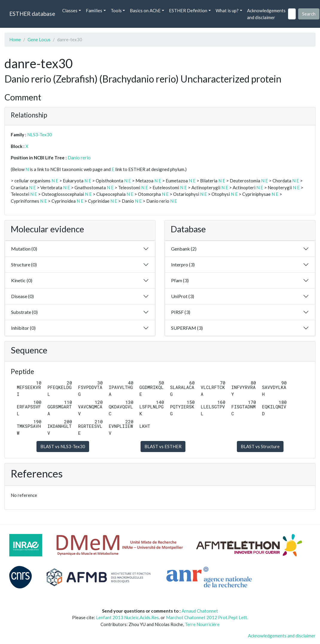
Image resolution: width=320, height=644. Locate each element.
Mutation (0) (24, 249)
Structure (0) (24, 264)
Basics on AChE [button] (145, 10)
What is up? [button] (227, 10)
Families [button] (94, 10)
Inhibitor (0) (23, 328)
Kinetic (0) (22, 280)
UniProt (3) (183, 296)
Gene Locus (39, 39)
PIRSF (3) (181, 312)
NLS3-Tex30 (40, 135)
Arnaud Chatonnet (200, 611)
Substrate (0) (24, 312)
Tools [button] (116, 10)
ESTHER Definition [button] (188, 10)
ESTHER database (32, 14)
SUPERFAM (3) (187, 328)
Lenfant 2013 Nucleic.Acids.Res (127, 617)
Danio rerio (79, 158)
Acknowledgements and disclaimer (266, 14)
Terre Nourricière (202, 624)
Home (15, 39)
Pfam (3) (180, 280)
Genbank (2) (184, 249)
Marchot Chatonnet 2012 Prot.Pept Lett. (207, 617)
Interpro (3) (183, 264)
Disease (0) (22, 296)
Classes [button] (70, 10)
